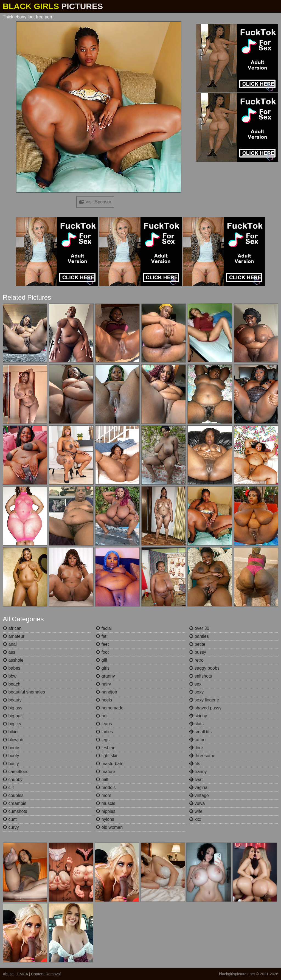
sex (195, 684)
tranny (198, 772)
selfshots (201, 676)
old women (109, 827)
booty (11, 756)
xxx (195, 819)
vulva (197, 803)
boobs (12, 748)
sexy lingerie (204, 700)
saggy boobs (204, 668)
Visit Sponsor (95, 202)
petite (197, 644)
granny (105, 676)
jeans (104, 724)
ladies (104, 732)
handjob (106, 692)
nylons (105, 819)
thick (196, 748)
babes (12, 668)
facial (104, 628)
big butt (13, 716)
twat (196, 780)
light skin (107, 756)
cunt (10, 819)
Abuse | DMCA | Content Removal (32, 974)
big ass (12, 708)
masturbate (109, 764)
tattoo (197, 740)
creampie (15, 803)
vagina (198, 787)
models (106, 787)
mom (103, 795)
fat (101, 636)
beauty (12, 700)
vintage (199, 795)
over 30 (199, 628)
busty (11, 764)
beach (12, 684)
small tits (200, 732)
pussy (198, 652)
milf (102, 780)
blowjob (13, 740)
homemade (110, 708)
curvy (11, 827)
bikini (11, 732)
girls (103, 668)
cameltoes (16, 772)
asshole (13, 660)
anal (10, 644)
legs (103, 740)
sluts (196, 724)
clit (8, 787)
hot (102, 716)
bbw (10, 676)
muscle (106, 803)
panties (199, 636)
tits (195, 764)
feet (102, 644)
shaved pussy (205, 708)
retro (196, 660)
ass (9, 652)
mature (105, 772)
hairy (103, 684)
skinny (198, 716)
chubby (13, 780)
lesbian (106, 748)
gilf (101, 660)
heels (104, 700)
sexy (196, 692)
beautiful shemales (24, 692)
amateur (14, 636)
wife (196, 811)
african (12, 628)
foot (102, 652)
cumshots (15, 811)
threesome (202, 756)
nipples (106, 811)
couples (13, 795)
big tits (12, 724)
